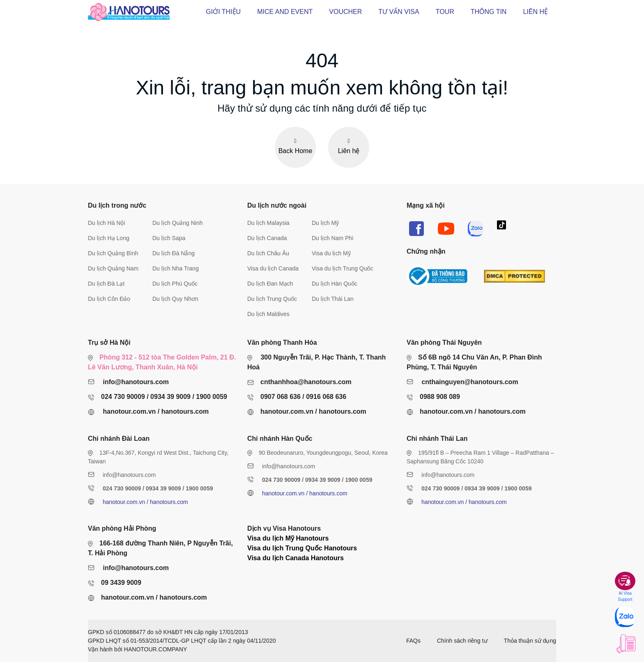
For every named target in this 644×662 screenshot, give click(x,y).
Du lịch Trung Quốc (272, 299)
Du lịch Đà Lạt (106, 284)
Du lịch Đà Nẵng (174, 253)
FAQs (413, 641)
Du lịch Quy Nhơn (175, 299)
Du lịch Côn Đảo (109, 299)
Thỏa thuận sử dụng (530, 641)
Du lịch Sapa (169, 238)
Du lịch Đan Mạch (270, 284)
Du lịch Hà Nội (107, 223)
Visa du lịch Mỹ (331, 253)
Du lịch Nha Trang (176, 268)
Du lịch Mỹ (325, 223)
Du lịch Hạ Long (109, 238)
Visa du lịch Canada (273, 268)
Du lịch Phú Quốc (175, 284)
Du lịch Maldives (268, 314)
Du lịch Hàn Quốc (335, 284)
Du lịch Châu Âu (268, 253)
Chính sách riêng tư (462, 641)
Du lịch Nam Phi (332, 238)
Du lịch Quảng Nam (113, 268)
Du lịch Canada (267, 238)
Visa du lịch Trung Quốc (342, 268)
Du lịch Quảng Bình (113, 253)
